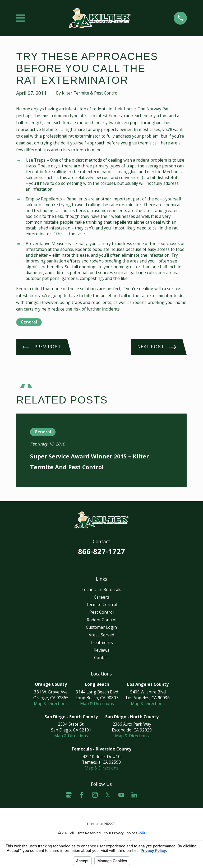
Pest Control (101, 612)
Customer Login (101, 627)
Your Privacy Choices (124, 833)
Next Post (157, 347)
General (29, 322)
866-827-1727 (101, 551)
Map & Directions (51, 703)
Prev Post (42, 347)
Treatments (101, 642)
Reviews (101, 650)
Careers (101, 597)
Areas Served (101, 635)
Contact (101, 658)
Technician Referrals (101, 589)
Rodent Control (101, 620)
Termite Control (101, 604)
